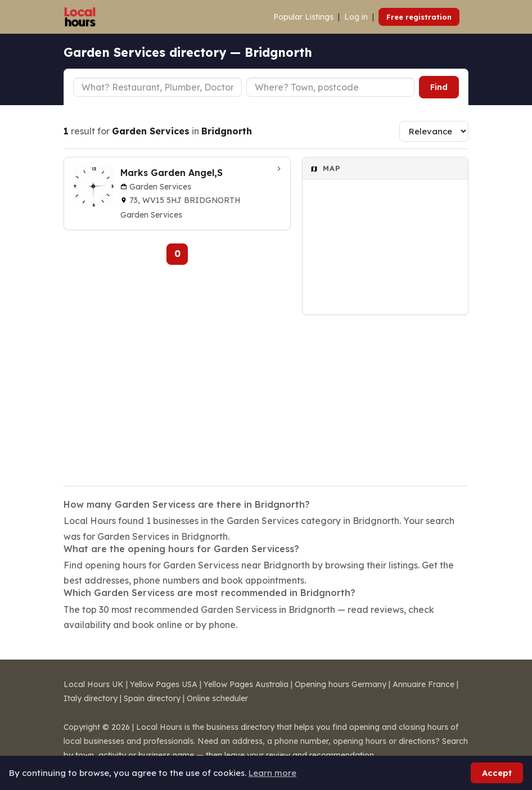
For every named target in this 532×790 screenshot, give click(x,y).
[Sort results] (434, 131)
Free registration (419, 17)
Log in (356, 17)
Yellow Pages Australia (246, 684)
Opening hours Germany (341, 684)
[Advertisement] (385, 393)
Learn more (272, 773)
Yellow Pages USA (164, 684)
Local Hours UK (94, 684)
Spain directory (152, 698)
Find (439, 87)
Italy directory (91, 698)
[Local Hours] (80, 17)
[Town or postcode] (331, 87)
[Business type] (157, 87)
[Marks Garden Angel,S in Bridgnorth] (177, 193)
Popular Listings (303, 17)
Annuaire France (423, 684)
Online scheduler (217, 698)
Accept (497, 773)
